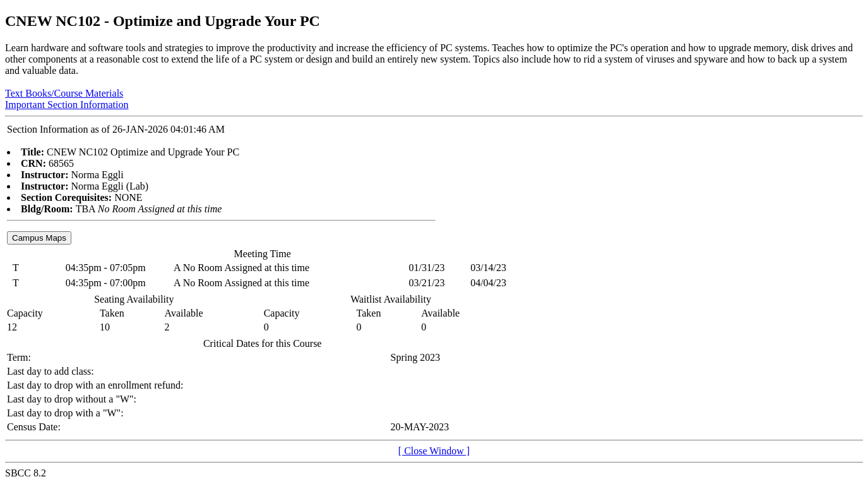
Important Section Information (67, 105)
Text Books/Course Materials (64, 93)
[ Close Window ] (434, 451)
